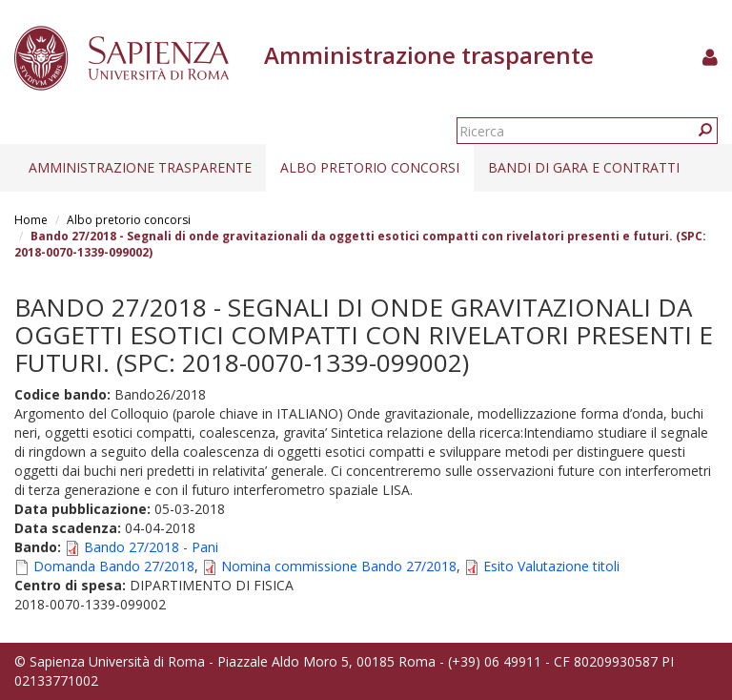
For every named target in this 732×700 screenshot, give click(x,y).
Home (31, 220)
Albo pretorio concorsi (370, 167)
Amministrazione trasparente (140, 167)
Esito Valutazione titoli (551, 566)
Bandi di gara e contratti (584, 167)
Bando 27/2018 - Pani (151, 547)
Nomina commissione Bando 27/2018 (339, 566)
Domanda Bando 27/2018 (114, 566)
